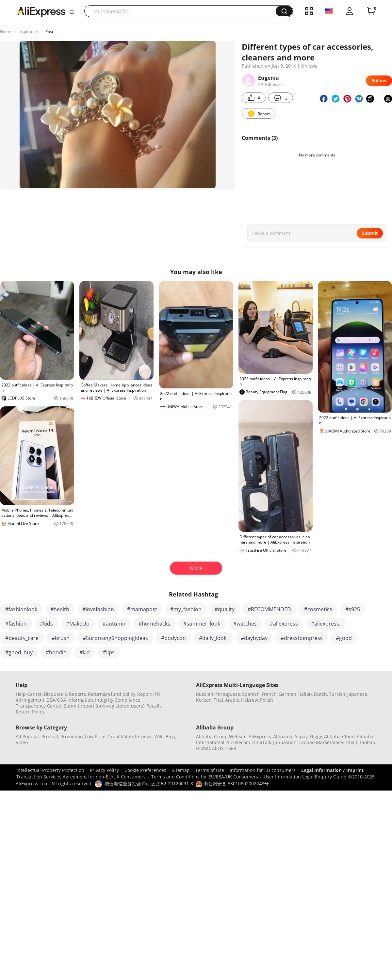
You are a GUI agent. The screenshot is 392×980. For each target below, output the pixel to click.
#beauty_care (22, 638)
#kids (46, 624)
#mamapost (142, 609)
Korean (204, 700)
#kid (85, 652)
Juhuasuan (285, 742)
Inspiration (28, 32)
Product (50, 736)
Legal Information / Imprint (332, 770)
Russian (205, 694)
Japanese (357, 694)
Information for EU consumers (263, 770)
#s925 (353, 609)
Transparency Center (39, 706)
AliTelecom (238, 742)
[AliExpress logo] (41, 11)
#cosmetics (318, 609)
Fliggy (316, 736)
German (287, 694)
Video (22, 742)
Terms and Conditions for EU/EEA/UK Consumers (205, 777)
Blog (170, 736)
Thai (218, 700)
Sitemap (181, 770)
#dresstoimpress (302, 638)
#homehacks (154, 624)
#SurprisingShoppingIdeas (115, 638)
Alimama (283, 736)
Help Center (29, 694)
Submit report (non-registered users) (104, 706)
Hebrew (250, 700)
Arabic (232, 700)
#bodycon (173, 638)
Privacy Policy (104, 770)
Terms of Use (210, 770)
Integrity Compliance (118, 700)
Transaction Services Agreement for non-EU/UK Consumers (81, 777)
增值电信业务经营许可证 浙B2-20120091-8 (149, 784)
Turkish (337, 694)
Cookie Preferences (145, 770)
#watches (245, 624)
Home (6, 32)
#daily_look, (213, 638)
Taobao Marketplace (321, 742)
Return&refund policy (112, 694)
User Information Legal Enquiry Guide (305, 777)
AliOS (218, 748)
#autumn (114, 624)
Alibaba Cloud (339, 736)
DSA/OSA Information (70, 700)
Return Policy (30, 712)
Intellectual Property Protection (50, 770)
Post (49, 32)
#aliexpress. (326, 624)
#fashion (16, 624)
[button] (72, 12)
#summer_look (202, 624)
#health (60, 609)
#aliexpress (284, 624)
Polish (267, 700)
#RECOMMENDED (269, 609)
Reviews (144, 736)
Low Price (95, 736)
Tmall (351, 742)
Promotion (72, 736)
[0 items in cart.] (371, 11)
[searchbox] (182, 11)
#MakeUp (78, 624)
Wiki (159, 736)
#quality (225, 609)
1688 (231, 748)
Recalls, (155, 706)
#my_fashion (186, 609)
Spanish (251, 694)
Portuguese (228, 694)
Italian (305, 694)
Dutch (320, 694)
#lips (109, 652)
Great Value (120, 736)
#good (344, 638)
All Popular (28, 736)
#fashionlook (21, 609)
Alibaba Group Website (221, 736)
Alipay (301, 736)
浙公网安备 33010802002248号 (232, 784)
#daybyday (254, 638)
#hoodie (56, 652)
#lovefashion (98, 609)
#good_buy (19, 652)
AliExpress (260, 736)
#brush (61, 638)
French (269, 694)
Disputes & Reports (65, 694)
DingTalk (262, 742)
